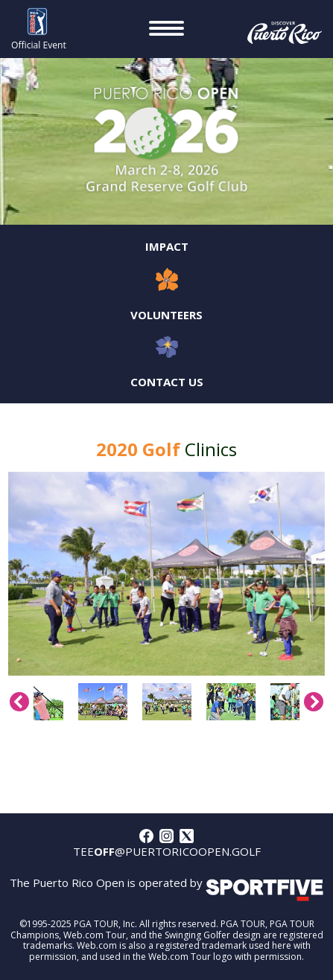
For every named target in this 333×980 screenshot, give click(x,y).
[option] (166, 574)
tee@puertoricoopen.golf (167, 851)
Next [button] (314, 702)
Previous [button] (19, 702)
